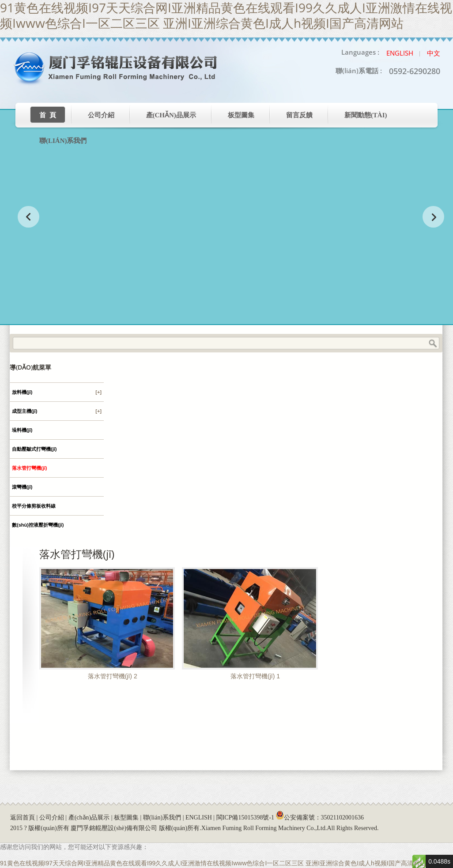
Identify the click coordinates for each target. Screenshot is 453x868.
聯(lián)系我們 (63, 141)
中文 (434, 53)
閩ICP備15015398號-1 (245, 817)
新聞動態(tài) (366, 115)
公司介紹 (101, 115)
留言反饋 (299, 115)
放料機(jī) (57, 392)
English (400, 53)
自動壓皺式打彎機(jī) (34, 449)
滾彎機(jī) (22, 487)
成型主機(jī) (57, 411)
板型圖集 (241, 115)
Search (433, 344)
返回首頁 (23, 817)
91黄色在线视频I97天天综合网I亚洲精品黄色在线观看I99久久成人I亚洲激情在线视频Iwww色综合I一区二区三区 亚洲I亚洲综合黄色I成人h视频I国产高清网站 (213, 863)
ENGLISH (199, 817)
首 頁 (48, 115)
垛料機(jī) (22, 430)
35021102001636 (342, 817)
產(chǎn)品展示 (171, 115)
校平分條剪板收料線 (34, 506)
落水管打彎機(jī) (29, 468)
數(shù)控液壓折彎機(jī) (38, 525)
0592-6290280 (415, 71)
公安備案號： (320, 817)
